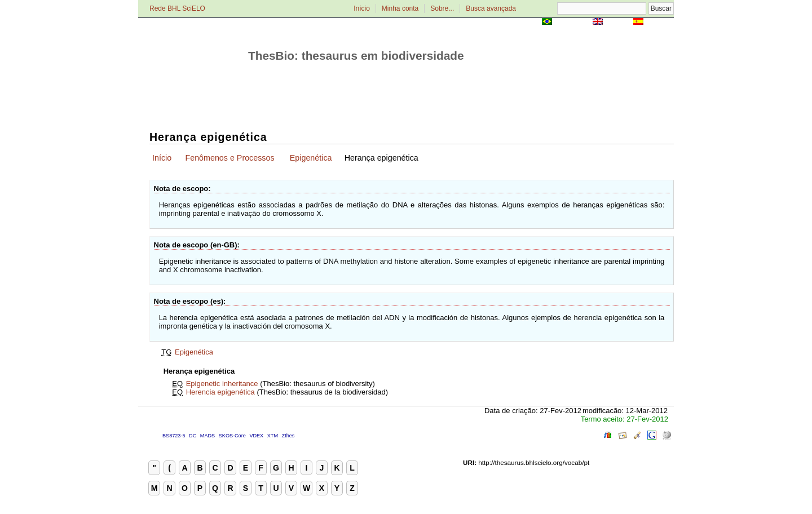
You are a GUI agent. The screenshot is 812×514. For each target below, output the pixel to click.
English (618, 22)
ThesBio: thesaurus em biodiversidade (356, 56)
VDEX (256, 436)
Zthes (288, 436)
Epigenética (311, 158)
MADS (208, 436)
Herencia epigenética (220, 392)
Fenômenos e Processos (230, 158)
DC (193, 436)
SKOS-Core (232, 436)
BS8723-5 (174, 436)
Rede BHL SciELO (177, 8)
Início (362, 8)
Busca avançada (491, 8)
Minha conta (400, 8)
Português (572, 22)
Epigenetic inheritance (222, 384)
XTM (273, 436)
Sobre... (442, 8)
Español (659, 22)
